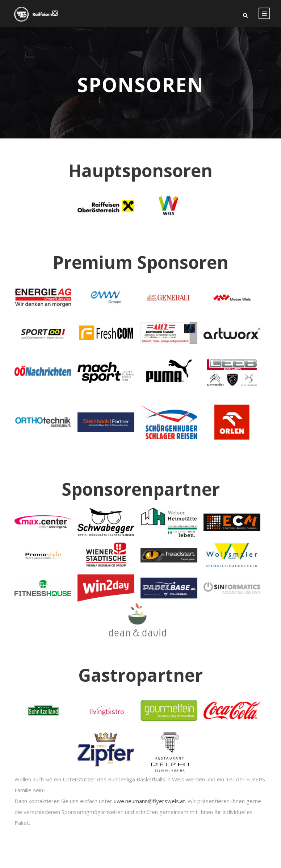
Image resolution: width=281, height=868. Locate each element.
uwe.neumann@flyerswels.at (149, 801)
